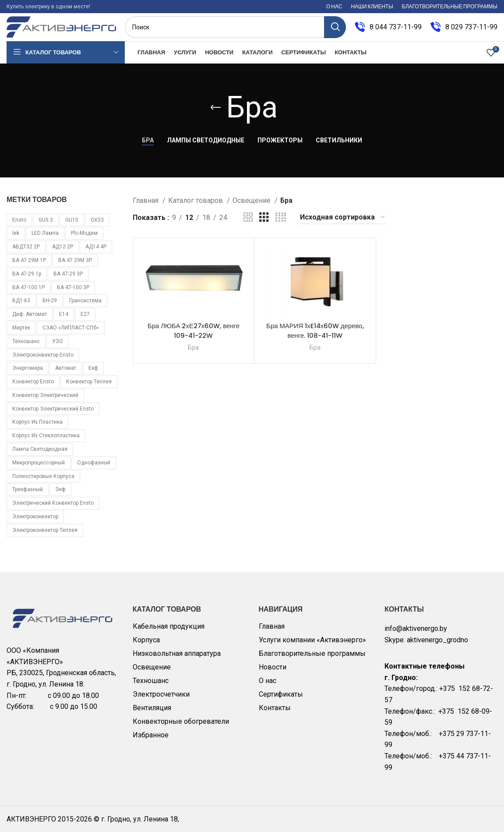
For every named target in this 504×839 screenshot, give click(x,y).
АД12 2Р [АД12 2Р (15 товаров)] (63, 253)
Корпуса (146, 646)
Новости (273, 674)
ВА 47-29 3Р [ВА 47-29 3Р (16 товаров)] (68, 280)
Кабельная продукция (169, 633)
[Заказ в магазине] (343, 224)
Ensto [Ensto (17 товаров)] (19, 227)
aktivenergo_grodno (437, 646)
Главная (146, 207)
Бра (193, 354)
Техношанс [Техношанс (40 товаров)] (26, 348)
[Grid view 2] (248, 224)
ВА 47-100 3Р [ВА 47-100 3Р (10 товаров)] (73, 294)
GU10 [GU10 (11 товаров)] (72, 227)
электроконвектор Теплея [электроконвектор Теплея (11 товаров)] (45, 537)
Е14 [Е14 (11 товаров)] (64, 321)
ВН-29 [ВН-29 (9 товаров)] (50, 308)
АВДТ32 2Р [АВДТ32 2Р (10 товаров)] (26, 253)
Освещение (252, 207)
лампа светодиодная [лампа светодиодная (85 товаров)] (40, 456)
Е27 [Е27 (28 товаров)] (85, 321)
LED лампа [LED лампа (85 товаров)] (45, 240)
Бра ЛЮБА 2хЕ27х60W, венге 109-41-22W (194, 337)
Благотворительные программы (312, 660)
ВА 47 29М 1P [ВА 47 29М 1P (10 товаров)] (29, 267)
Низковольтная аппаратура (177, 660)
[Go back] (215, 114)
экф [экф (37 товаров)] (60, 496)
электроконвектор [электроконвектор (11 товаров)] (35, 523)
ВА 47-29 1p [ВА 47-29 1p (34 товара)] (27, 280)
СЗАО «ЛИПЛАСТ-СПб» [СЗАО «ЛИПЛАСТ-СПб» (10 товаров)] (71, 334)
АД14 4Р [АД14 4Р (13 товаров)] (96, 253)
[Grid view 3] (264, 224)
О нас (268, 687)
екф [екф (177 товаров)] (93, 375)
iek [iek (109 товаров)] (16, 240)
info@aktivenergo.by (416, 635)
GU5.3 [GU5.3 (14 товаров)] (46, 227)
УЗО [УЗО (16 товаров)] (58, 348)
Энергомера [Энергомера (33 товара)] (28, 375)
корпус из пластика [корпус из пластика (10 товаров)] (37, 429)
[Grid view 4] (281, 224)
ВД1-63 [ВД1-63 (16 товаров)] (21, 308)
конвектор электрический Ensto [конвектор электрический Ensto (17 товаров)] (53, 415)
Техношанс (151, 687)
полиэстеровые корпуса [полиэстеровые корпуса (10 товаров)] (43, 483)
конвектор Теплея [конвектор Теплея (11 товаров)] (89, 388)
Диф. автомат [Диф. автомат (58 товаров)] (30, 321)
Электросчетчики (161, 701)
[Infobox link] (388, 31)
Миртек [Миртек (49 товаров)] (21, 334)
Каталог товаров (196, 207)
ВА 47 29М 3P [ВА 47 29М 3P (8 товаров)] (75, 267)
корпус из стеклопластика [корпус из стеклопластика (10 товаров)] (46, 443)
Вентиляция (152, 714)
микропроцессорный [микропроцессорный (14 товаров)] (39, 469)
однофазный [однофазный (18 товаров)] (94, 469)
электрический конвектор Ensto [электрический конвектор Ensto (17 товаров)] (53, 510)
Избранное (151, 742)
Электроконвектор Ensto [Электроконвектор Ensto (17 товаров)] (43, 361)
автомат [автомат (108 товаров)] (66, 375)
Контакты (275, 714)
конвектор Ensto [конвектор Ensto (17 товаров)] (33, 388)
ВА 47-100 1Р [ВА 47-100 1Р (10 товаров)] (28, 294)
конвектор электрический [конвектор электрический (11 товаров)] (45, 402)
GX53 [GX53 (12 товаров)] (97, 227)
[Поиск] (235, 31)
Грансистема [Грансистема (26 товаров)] (85, 308)
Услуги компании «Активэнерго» (312, 646)
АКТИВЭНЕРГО (32, 826)
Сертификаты (281, 701)
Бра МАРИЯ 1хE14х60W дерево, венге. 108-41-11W (315, 337)
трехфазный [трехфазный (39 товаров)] (28, 496)
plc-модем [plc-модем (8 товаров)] (84, 240)
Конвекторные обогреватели (181, 728)
